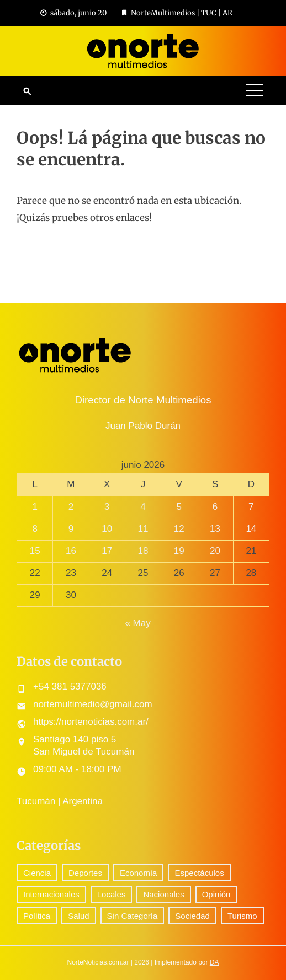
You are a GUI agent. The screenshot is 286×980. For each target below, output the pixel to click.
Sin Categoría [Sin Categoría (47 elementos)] (133, 916)
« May (137, 623)
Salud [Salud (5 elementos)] (78, 916)
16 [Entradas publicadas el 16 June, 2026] (71, 551)
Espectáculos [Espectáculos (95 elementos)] (199, 873)
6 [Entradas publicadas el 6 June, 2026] (215, 507)
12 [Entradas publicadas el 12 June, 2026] (179, 529)
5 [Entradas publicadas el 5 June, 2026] (179, 507)
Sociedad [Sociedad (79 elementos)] (192, 916)
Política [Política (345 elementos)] (37, 916)
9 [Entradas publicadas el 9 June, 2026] (71, 529)
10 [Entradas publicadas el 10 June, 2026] (107, 529)
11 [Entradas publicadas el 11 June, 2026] (143, 529)
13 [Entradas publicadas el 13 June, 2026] (215, 529)
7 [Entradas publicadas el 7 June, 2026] (251, 507)
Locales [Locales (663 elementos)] (112, 894)
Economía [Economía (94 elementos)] (139, 873)
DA (214, 962)
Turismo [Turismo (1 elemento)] (242, 916)
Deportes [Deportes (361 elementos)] (85, 873)
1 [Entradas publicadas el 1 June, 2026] (35, 507)
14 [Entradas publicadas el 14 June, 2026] (251, 529)
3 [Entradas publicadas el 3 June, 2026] (107, 507)
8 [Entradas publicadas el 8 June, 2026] (35, 529)
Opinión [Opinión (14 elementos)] (216, 894)
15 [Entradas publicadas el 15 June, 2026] (35, 551)
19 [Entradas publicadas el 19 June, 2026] (179, 551)
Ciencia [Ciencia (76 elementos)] (37, 873)
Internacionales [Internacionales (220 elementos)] (51, 894)
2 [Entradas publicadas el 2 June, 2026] (71, 507)
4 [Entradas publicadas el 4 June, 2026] (143, 507)
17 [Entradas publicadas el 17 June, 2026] (107, 551)
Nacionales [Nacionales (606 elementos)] (163, 894)
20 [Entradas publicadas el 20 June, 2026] (215, 551)
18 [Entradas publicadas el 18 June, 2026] (143, 551)
